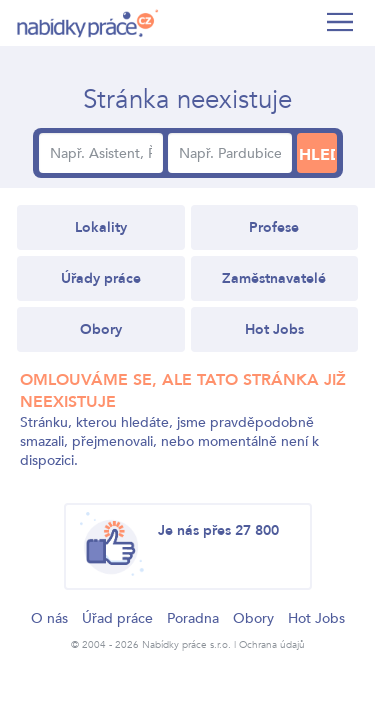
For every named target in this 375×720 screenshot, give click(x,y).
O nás (49, 618)
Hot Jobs (274, 329)
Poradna (193, 618)
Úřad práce (117, 618)
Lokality (101, 227)
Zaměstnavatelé (274, 278)
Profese (274, 227)
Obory (101, 329)
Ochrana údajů (272, 645)
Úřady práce (101, 278)
